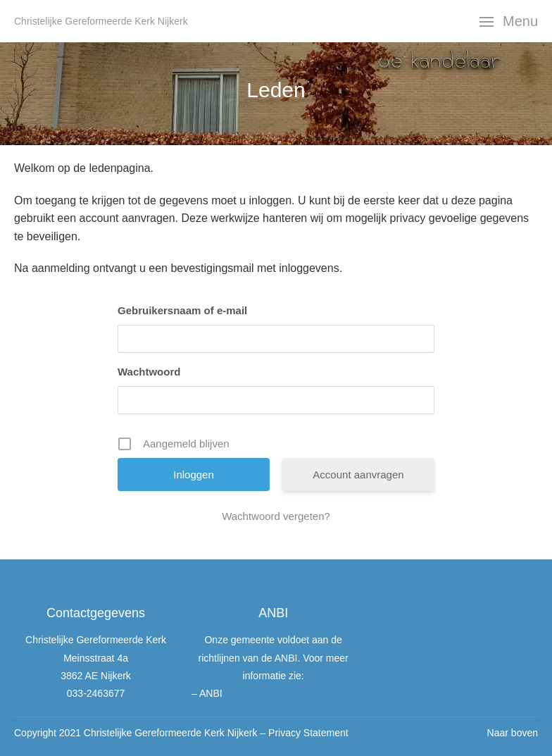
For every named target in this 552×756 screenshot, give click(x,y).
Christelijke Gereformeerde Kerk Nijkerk (101, 21)
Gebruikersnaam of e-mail (182, 310)
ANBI (211, 693)
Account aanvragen (358, 475)
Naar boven (513, 733)
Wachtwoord (149, 372)
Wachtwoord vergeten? (276, 516)
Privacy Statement (308, 733)
